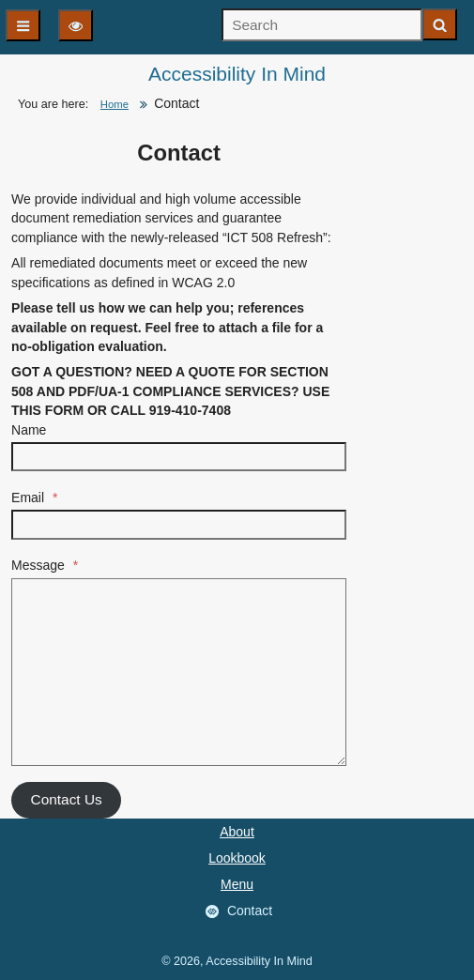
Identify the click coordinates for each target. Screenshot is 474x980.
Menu (237, 884)
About (237, 832)
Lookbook (237, 858)
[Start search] (440, 24)
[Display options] (76, 25)
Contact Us (67, 799)
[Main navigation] (23, 25)
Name (29, 430)
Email (34, 498)
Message (45, 565)
